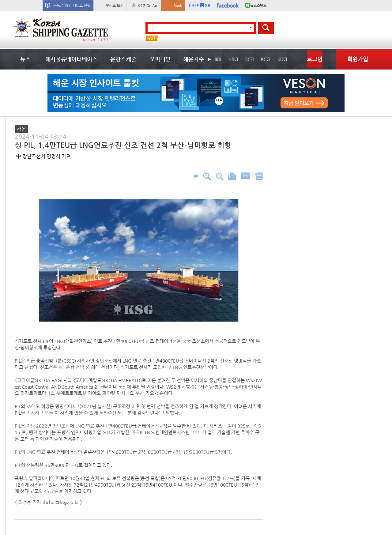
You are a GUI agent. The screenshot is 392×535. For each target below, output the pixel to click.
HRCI (233, 59)
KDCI (282, 59)
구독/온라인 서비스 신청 (72, 6)
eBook (177, 6)
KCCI (266, 59)
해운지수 (194, 59)
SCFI (249, 59)
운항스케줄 (123, 59)
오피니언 (160, 59)
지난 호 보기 (114, 6)
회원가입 (358, 59)
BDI (218, 59)
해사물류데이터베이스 (71, 59)
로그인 (315, 59)
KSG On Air (147, 6)
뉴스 (25, 59)
